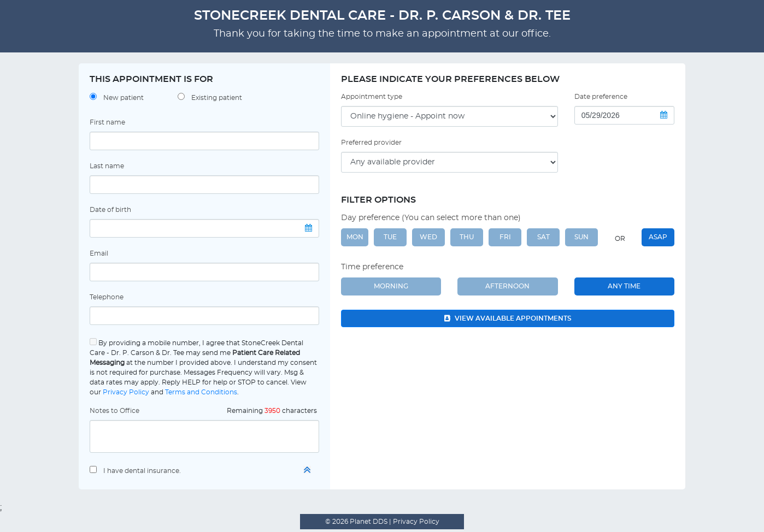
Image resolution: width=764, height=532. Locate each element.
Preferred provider (371, 143)
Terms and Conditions (201, 392)
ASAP (658, 237)
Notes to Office (114, 411)
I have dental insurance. (142, 471)
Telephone (107, 297)
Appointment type (372, 97)
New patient (124, 98)
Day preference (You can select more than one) (431, 218)
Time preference (372, 267)
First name (107, 122)
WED (428, 237)
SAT (543, 237)
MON (355, 237)
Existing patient (217, 98)
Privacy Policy (126, 392)
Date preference (601, 97)
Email (99, 253)
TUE (390, 237)
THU (467, 237)
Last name (107, 166)
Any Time (624, 286)
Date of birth (110, 210)
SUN (581, 237)
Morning (391, 286)
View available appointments (508, 318)
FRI (505, 237)
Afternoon (507, 286)
